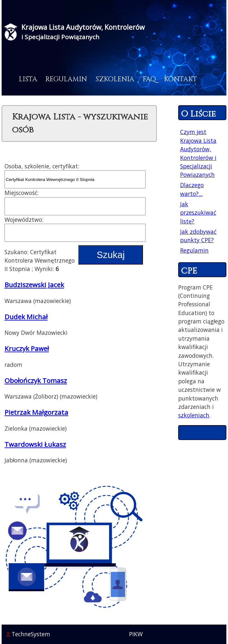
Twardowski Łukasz (35, 444)
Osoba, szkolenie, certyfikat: (42, 166)
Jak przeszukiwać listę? (198, 213)
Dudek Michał (26, 317)
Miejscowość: (22, 193)
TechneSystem (28, 634)
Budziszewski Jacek (34, 285)
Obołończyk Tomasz (36, 380)
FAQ (149, 79)
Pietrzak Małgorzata (36, 412)
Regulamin (66, 79)
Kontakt (180, 79)
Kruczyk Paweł (27, 348)
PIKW (136, 634)
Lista (28, 79)
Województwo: (24, 220)
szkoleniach (194, 415)
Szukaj (111, 255)
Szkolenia (115, 79)
